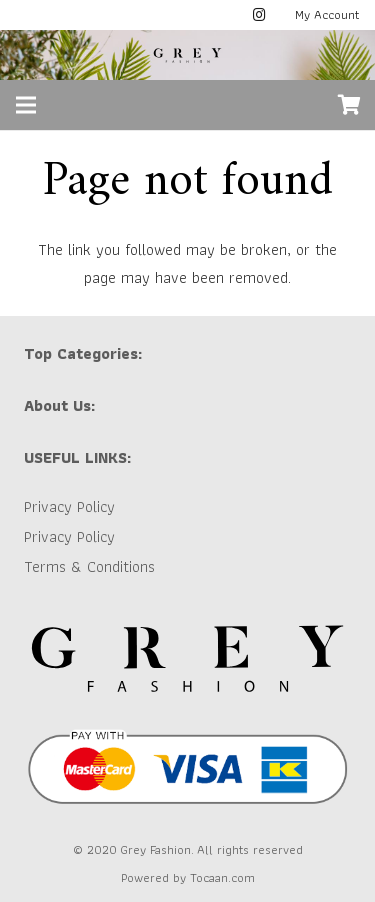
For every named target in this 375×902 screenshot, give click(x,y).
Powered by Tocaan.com (188, 877)
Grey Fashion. (157, 849)
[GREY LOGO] (188, 55)
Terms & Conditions (89, 566)
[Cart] (350, 105)
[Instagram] (260, 15)
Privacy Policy (69, 506)
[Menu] (26, 105)
